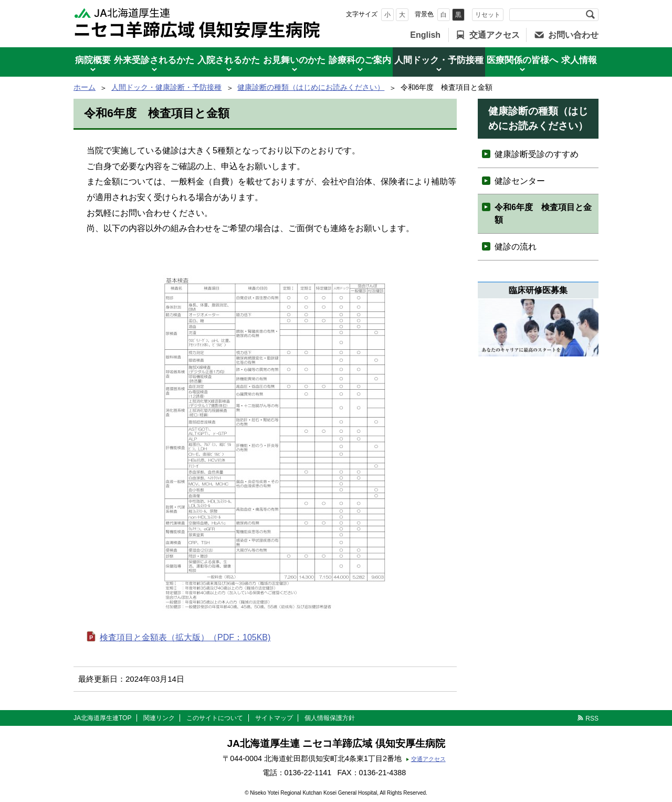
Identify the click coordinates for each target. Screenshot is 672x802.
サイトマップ (274, 718)
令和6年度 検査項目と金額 (543, 213)
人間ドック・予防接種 (439, 60)
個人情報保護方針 (330, 718)
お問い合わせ (573, 35)
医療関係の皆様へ (522, 60)
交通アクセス (495, 35)
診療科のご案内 (360, 60)
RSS (592, 718)
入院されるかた (229, 60)
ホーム (85, 87)
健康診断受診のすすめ (537, 154)
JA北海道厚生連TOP (102, 718)
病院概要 (93, 60)
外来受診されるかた (154, 60)
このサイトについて (215, 718)
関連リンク (159, 718)
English (425, 35)
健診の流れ (516, 247)
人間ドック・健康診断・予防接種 (166, 87)
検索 (590, 15)
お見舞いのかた (294, 60)
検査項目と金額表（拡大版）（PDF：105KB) (185, 637)
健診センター (520, 181)
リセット (488, 15)
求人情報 (579, 60)
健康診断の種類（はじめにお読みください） (311, 87)
